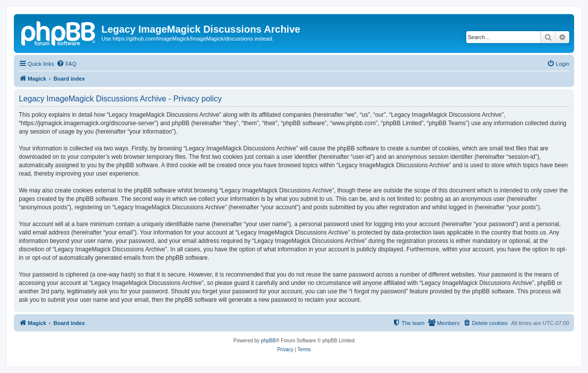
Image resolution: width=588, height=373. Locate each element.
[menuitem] (66, 64)
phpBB (268, 341)
